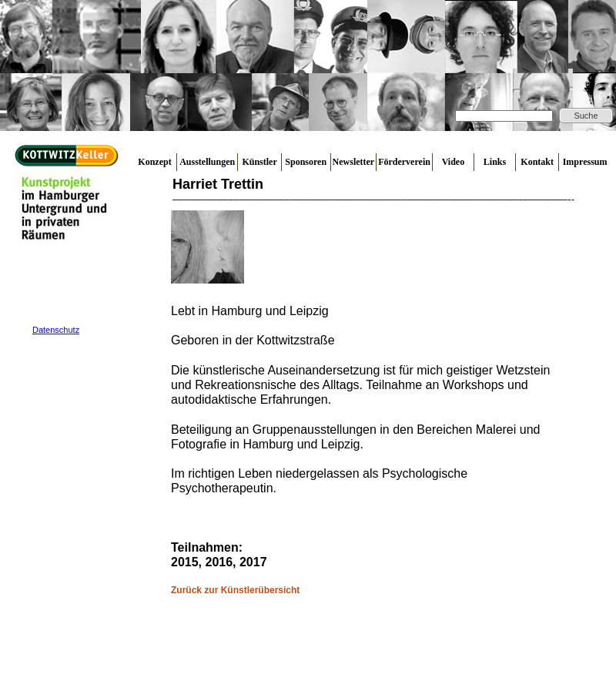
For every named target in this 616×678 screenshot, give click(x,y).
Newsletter (354, 162)
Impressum (585, 162)
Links (495, 162)
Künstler (259, 162)
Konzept (154, 162)
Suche (586, 116)
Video (454, 162)
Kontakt (537, 162)
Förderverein (404, 162)
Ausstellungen (207, 162)
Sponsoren (306, 162)
